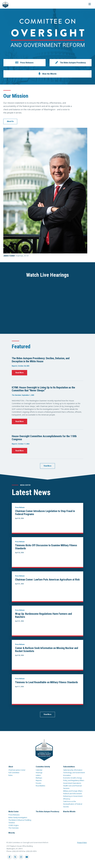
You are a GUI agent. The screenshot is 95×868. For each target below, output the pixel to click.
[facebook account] (9, 857)
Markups (39, 778)
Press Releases (14, 815)
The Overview (14, 828)
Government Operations (72, 783)
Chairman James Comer (17, 770)
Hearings (39, 773)
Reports (39, 780)
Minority (12, 833)
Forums (38, 783)
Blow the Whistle (69, 812)
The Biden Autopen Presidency (47, 812)
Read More (20, 373)
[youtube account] (27, 857)
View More (47, 466)
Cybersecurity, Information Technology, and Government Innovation (74, 773)
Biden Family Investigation (18, 818)
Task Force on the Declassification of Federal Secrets (73, 804)
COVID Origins (14, 825)
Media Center (14, 812)
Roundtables (40, 786)
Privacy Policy (82, 843)
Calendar (39, 770)
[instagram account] (21, 857)
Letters (38, 775)
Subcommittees (69, 767)
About (11, 767)
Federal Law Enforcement (72, 794)
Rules (11, 775)
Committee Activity (43, 767)
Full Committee (14, 773)
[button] (24, 63)
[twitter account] (15, 857)
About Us (10, 121)
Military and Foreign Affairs (73, 791)
